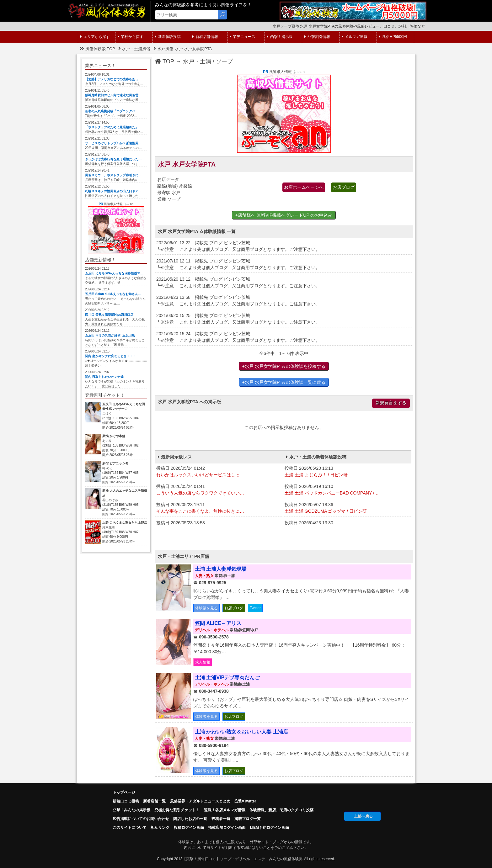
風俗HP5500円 (393, 37)
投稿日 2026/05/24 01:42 (219, 472)
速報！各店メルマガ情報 (225, 810)
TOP (164, 61)
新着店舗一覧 (154, 801)
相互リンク (160, 828)
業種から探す (131, 37)
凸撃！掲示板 (280, 37)
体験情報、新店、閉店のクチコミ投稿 (281, 810)
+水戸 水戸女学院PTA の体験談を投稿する (284, 366)
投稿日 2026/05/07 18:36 (347, 508)
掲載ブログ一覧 (248, 819)
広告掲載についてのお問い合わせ (141, 819)
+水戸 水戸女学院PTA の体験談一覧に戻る (284, 382)
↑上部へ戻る (362, 816)
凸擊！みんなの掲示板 (131, 810)
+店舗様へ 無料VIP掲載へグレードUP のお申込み (284, 215)
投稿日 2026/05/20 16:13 (347, 472)
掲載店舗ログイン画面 (227, 828)
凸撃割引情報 (317, 37)
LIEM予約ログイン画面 (269, 828)
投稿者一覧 (221, 819)
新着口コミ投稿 (126, 801)
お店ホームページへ (304, 187)
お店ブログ (344, 187)
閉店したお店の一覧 (190, 819)
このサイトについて (130, 828)
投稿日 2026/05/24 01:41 (219, 490)
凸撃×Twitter (245, 801)
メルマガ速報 (355, 37)
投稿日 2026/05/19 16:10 (347, 490)
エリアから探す (95, 37)
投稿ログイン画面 (189, 828)
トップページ (124, 792)
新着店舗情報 (205, 37)
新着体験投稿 (168, 37)
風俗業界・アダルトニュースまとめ (200, 801)
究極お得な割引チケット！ (177, 810)
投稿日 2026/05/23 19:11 (219, 508)
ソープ (224, 61)
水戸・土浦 (197, 61)
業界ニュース (243, 37)
